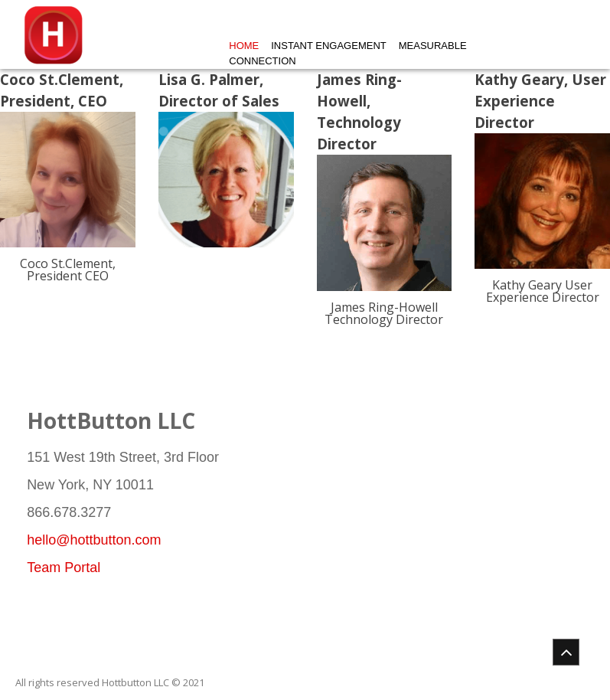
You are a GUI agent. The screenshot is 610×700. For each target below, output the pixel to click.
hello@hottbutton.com (94, 540)
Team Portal (64, 568)
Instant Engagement (328, 46)
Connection (262, 61)
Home (244, 46)
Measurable (433, 46)
